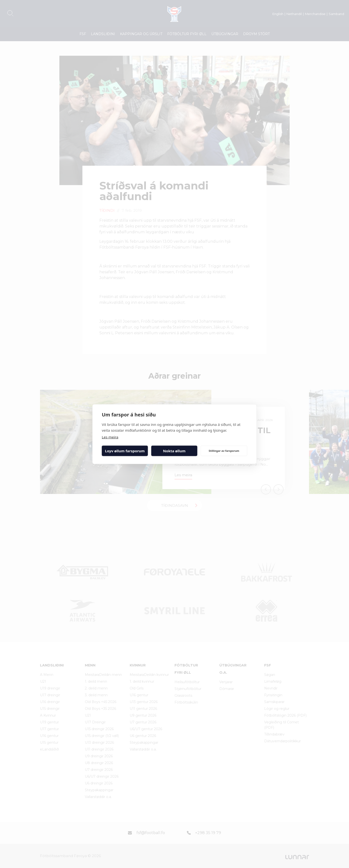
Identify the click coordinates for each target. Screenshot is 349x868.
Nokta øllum (174, 451)
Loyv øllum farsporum (125, 451)
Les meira (110, 437)
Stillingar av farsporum (224, 451)
